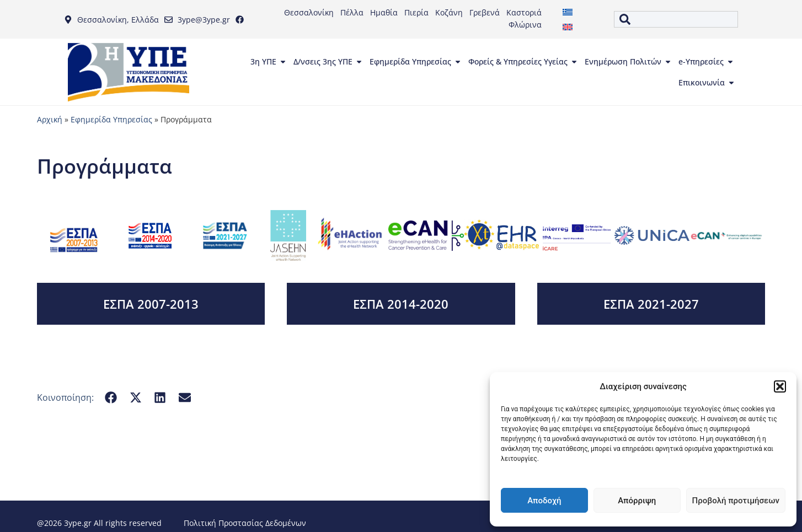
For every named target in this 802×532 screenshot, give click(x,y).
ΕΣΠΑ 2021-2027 (651, 304)
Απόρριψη (637, 501)
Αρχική (50, 119)
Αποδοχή (544, 501)
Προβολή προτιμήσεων (736, 501)
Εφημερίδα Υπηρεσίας (111, 119)
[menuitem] (568, 12)
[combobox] (676, 19)
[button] (780, 386)
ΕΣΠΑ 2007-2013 (151, 304)
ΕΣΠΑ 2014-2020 (401, 304)
